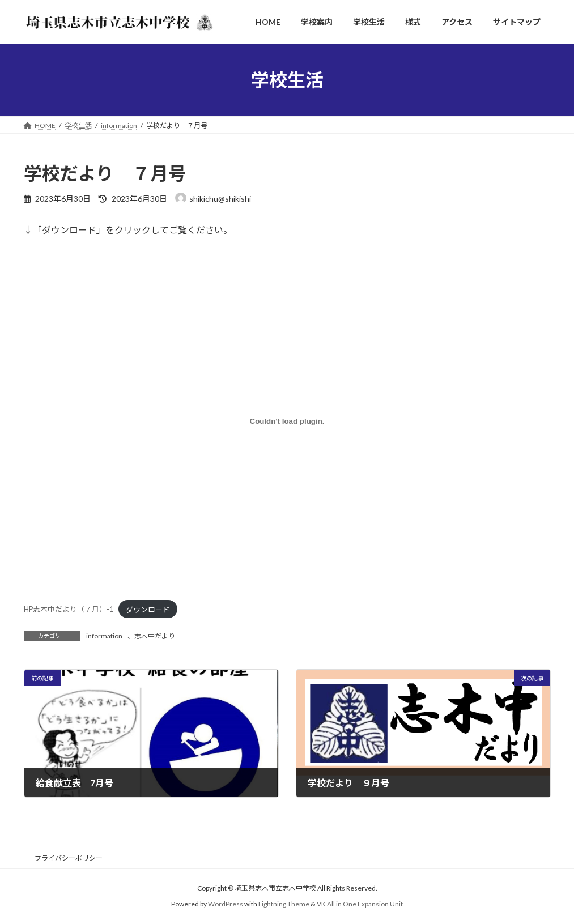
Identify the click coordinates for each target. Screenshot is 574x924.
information (104, 636)
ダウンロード (148, 610)
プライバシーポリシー (69, 858)
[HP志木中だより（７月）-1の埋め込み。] (287, 421)
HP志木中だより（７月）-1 (69, 610)
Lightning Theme (284, 904)
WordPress (226, 904)
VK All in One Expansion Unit (360, 904)
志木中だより (155, 636)
